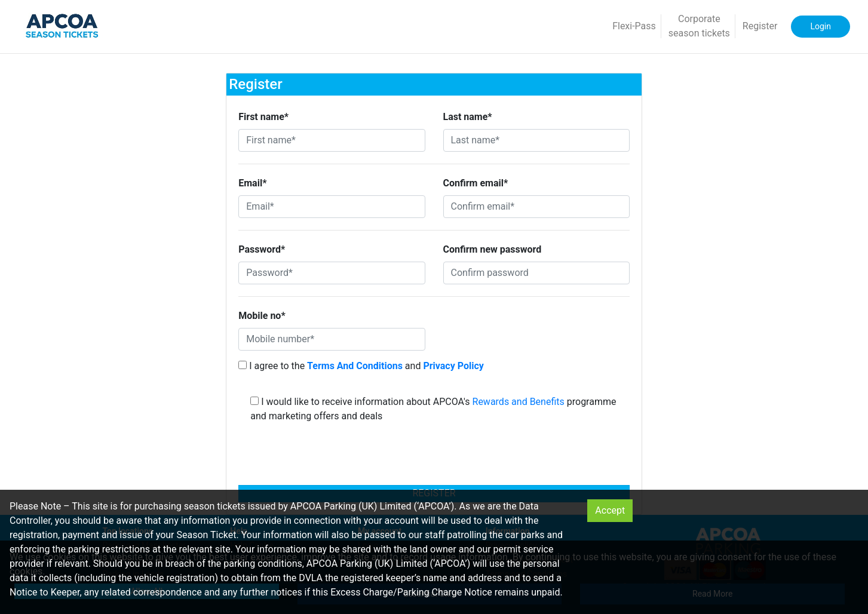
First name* (263, 117)
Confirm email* (476, 183)
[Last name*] (536, 140)
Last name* (468, 117)
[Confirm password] (536, 273)
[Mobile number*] (332, 339)
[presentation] (434, 458)
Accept (610, 510)
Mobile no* (262, 316)
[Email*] (332, 207)
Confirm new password (493, 249)
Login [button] (821, 26)
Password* (262, 249)
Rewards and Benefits (519, 402)
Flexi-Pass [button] (634, 26)
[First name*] (332, 140)
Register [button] (760, 26)
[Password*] (332, 273)
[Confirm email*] (536, 207)
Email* (252, 183)
